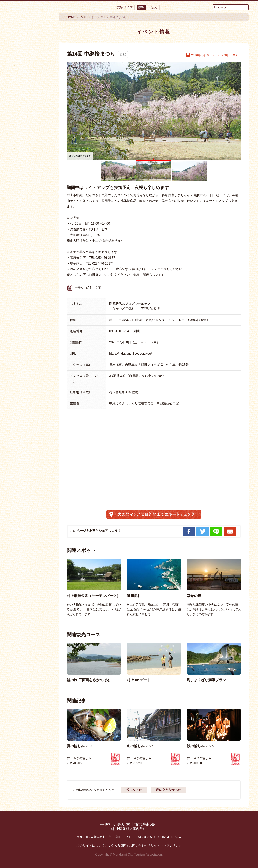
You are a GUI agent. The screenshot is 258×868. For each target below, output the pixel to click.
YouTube (42, 284)
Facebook (20, 284)
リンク (177, 846)
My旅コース (31, 211)
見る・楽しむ (31, 92)
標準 (141, 7)
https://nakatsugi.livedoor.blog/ (130, 353)
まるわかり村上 (31, 147)
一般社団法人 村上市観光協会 (128, 826)
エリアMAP (31, 240)
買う (31, 117)
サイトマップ (160, 846)
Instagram (42, 301)
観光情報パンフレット (31, 331)
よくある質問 (117, 846)
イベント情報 (31, 196)
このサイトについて (90, 846)
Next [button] (249, 574)
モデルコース (31, 226)
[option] (94, 588)
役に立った (134, 790)
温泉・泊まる (31, 105)
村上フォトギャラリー (31, 361)
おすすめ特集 (31, 181)
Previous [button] (59, 574)
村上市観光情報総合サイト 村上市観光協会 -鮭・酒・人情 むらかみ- (31, 38)
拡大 (154, 7)
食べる (31, 79)
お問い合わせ (138, 846)
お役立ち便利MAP (31, 256)
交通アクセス (31, 268)
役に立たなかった (169, 790)
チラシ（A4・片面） (89, 288)
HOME (71, 17)
